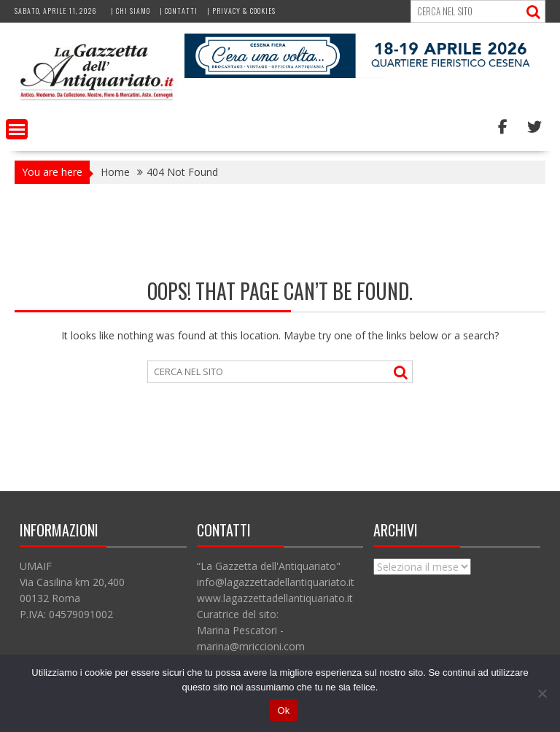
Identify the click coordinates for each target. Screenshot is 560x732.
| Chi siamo (131, 11)
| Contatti (179, 11)
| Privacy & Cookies (241, 11)
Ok (283, 710)
